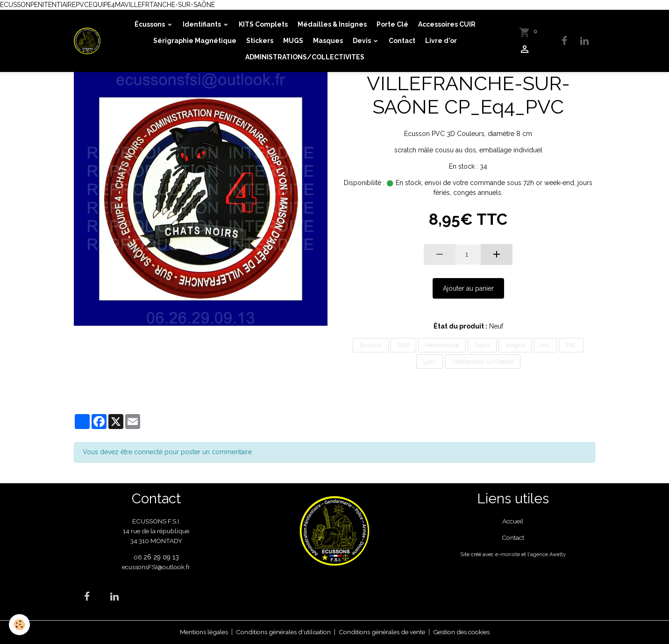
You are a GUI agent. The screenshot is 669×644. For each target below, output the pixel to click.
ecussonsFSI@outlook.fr (156, 567)
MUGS (293, 41)
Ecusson (371, 345)
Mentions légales (195, 632)
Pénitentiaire (442, 345)
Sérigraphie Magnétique (195, 41)
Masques (328, 41)
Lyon (430, 361)
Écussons (150, 24)
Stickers (260, 41)
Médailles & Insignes (332, 24)
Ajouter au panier (468, 288)
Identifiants (203, 24)
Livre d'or (441, 41)
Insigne (515, 345)
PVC (571, 345)
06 (138, 557)
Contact (402, 41)
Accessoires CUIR (447, 24)
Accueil (513, 521)
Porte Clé (392, 24)
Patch (482, 345)
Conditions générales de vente (383, 632)
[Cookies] (20, 625)
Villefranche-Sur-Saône (483, 361)
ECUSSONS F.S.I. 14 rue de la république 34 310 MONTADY (156, 531)
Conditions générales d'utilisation (279, 632)
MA (545, 345)
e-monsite (507, 554)
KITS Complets (263, 24)
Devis (363, 41)
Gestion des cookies (468, 632)
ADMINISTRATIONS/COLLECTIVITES (305, 57)
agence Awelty (548, 554)
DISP (403, 345)
